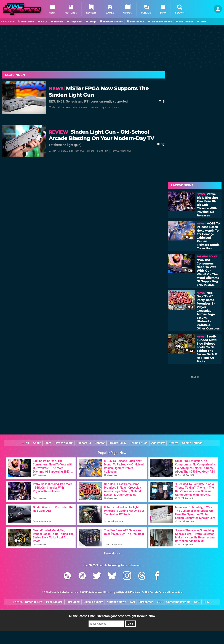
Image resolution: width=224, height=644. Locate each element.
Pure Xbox (73, 602)
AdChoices (134, 592)
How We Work (64, 443)
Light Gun (106, 108)
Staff (48, 443)
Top (25, 443)
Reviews (80, 151)
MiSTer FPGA (80, 108)
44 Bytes (121, 592)
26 (189, 238)
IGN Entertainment (92, 592)
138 (189, 271)
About (37, 443)
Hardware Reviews (121, 151)
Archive (173, 443)
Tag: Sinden (15, 75)
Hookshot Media (60, 592)
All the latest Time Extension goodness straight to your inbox (112, 616)
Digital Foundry (93, 602)
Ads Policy (158, 443)
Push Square (54, 602)
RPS (206, 602)
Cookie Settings (192, 443)
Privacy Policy (117, 443)
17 (161, 145)
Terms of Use (139, 443)
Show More (112, 553)
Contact (100, 443)
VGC (160, 602)
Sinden (94, 108)
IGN (132, 602)
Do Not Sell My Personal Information (162, 592)
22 (189, 351)
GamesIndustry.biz (178, 602)
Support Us (84, 443)
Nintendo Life (34, 602)
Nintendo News (116, 602)
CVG (197, 602)
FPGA (117, 108)
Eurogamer (146, 602)
